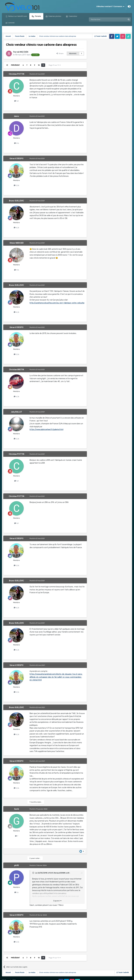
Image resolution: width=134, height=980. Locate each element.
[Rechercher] (102, 20)
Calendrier (73, 16)
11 (43, 65)
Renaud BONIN (59, 873)
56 (16, 892)
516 (17, 143)
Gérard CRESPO (16, 159)
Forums (38, 16)
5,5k (16, 185)
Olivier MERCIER (17, 243)
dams (16, 116)
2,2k (16, 439)
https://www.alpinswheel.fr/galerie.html (46, 429)
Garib (16, 809)
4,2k (16, 228)
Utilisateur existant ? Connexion (110, 7)
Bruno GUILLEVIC (16, 201)
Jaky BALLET (16, 412)
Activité (11, 23)
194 (17, 270)
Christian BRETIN (16, 370)
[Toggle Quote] (33, 873)
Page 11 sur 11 (55, 65)
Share (60, 53)
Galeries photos (55, 16)
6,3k (16, 397)
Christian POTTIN (16, 74)
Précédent (15, 65)
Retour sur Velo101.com (17, 16)
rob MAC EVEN (22, 52)
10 (39, 65)
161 (16, 101)
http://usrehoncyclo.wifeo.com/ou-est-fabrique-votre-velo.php (57, 303)
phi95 (16, 865)
